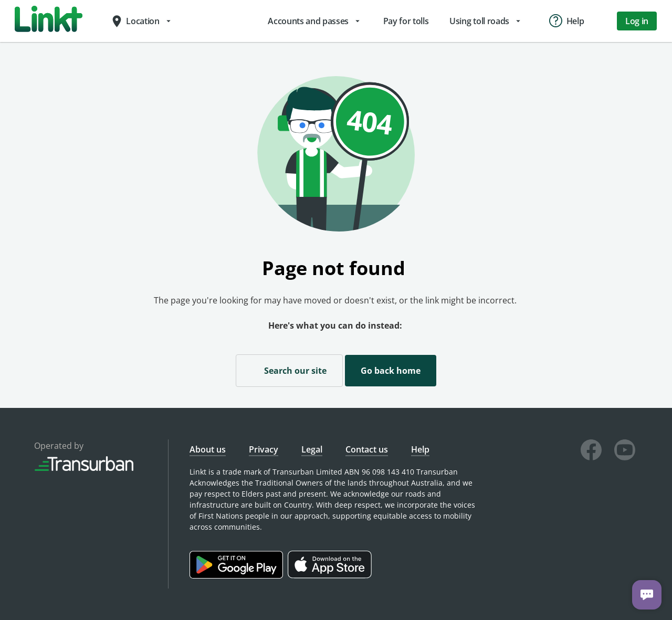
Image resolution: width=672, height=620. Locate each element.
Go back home (391, 371)
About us (208, 449)
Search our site (289, 370)
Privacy (264, 449)
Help (420, 449)
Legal (312, 449)
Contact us (367, 449)
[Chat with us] (647, 595)
